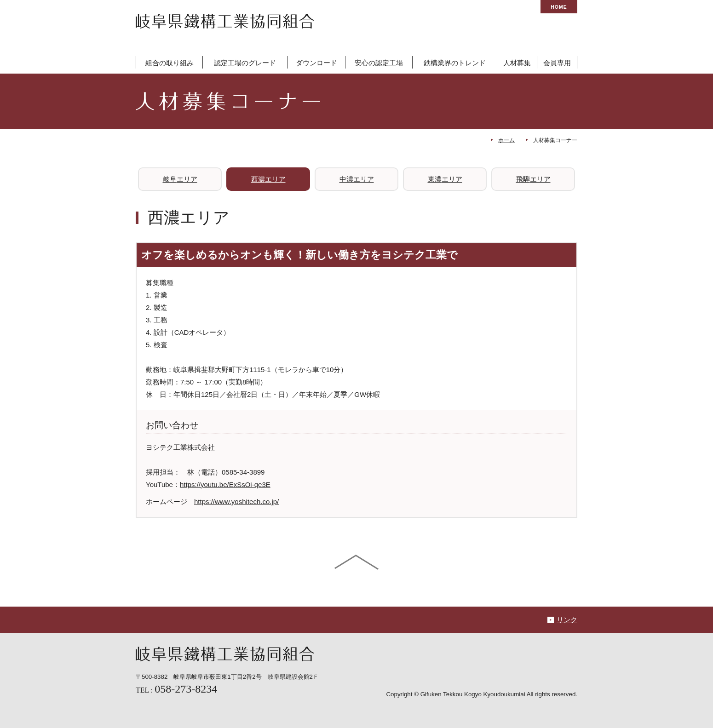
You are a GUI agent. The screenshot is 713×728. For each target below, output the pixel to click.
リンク (567, 620)
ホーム (506, 140)
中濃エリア (357, 179)
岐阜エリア (180, 179)
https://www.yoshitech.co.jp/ (236, 502)
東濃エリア (445, 179)
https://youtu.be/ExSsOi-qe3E (225, 484)
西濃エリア (268, 179)
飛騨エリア (533, 179)
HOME (559, 7)
